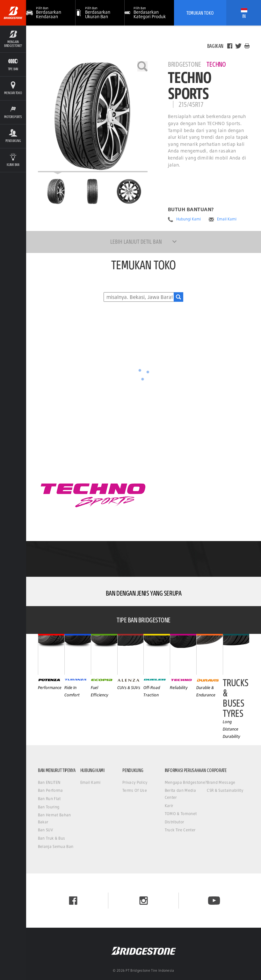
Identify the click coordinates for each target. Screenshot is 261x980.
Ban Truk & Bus (51, 838)
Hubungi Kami (188, 219)
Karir (169, 806)
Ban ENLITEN (49, 782)
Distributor (174, 822)
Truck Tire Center (180, 830)
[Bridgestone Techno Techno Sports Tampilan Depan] (92, 191)
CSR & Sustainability (225, 790)
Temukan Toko (200, 13)
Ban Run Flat (49, 799)
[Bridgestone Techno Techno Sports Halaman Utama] (56, 191)
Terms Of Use (135, 790)
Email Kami (227, 219)
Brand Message (221, 782)
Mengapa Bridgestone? (186, 782)
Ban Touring (49, 807)
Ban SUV (45, 830)
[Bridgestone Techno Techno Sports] (93, 117)
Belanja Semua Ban (56, 846)
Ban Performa (51, 790)
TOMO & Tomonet (181, 814)
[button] (100, 13)
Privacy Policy (135, 782)
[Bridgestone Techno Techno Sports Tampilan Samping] (129, 191)
